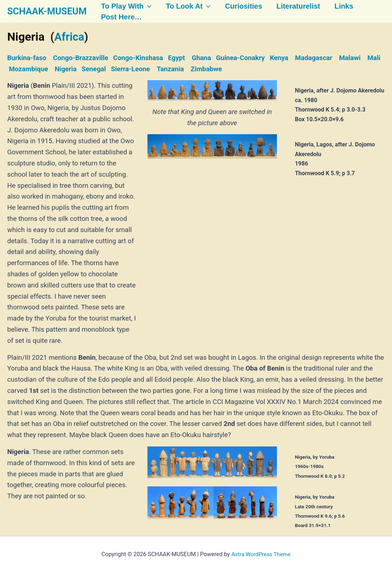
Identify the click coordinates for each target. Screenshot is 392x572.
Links (337, 6)
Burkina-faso (27, 58)
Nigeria (66, 69)
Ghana (201, 58)
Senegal (94, 69)
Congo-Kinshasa (138, 58)
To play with (123, 6)
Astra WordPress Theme (261, 554)
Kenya (279, 58)
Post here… (118, 17)
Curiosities (238, 6)
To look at (184, 6)
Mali (374, 58)
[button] (144, 6)
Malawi (350, 58)
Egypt (176, 58)
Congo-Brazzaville (80, 58)
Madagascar (314, 58)
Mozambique (29, 69)
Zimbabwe (206, 69)
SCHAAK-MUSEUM (47, 11)
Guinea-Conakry (241, 58)
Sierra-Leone (130, 69)
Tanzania (170, 69)
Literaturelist (293, 6)
